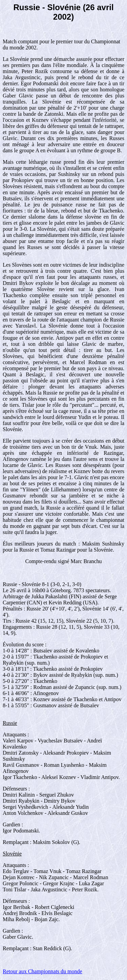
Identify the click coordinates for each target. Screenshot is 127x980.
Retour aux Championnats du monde (43, 971)
